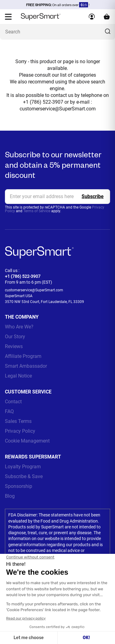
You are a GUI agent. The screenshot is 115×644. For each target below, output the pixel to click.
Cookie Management (27, 441)
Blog (10, 496)
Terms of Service (37, 211)
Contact (13, 402)
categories (85, 75)
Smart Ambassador (26, 366)
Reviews (14, 346)
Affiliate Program (23, 356)
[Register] (93, 197)
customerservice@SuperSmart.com (58, 109)
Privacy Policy (20, 431)
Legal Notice (18, 376)
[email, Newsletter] (57, 197)
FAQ (9, 411)
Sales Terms (18, 421)
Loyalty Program (23, 467)
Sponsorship (19, 486)
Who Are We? (19, 327)
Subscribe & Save (24, 476)
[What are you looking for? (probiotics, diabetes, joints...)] (57, 32)
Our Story (15, 337)
